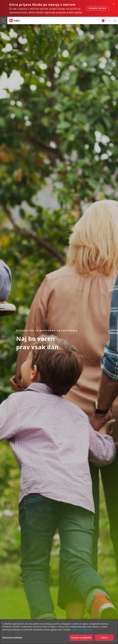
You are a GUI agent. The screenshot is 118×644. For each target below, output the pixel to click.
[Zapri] (113, 629)
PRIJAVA (114, 20)
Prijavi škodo (98, 8)
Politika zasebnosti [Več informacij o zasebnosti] (82, 634)
